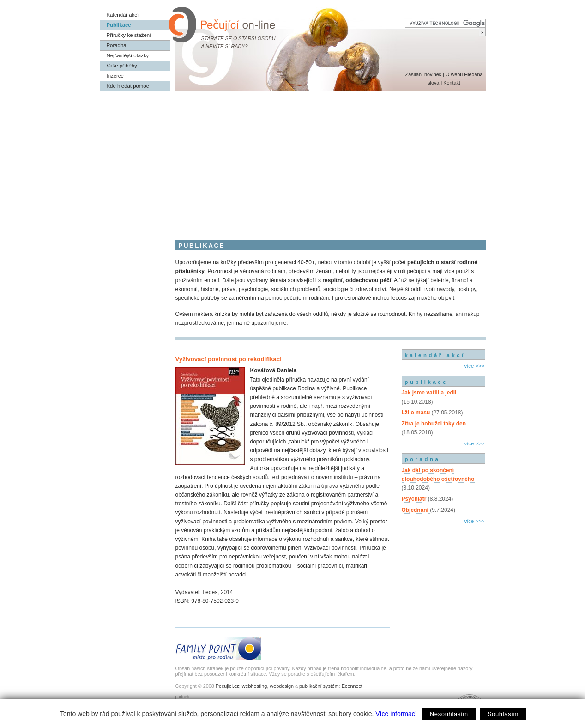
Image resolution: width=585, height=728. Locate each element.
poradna (423, 459)
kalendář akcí (435, 355)
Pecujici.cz (227, 686)
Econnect (352, 686)
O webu (454, 74)
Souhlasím (503, 714)
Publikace (119, 25)
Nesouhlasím (449, 714)
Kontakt (452, 83)
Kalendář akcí (123, 15)
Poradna (117, 45)
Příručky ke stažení (129, 35)
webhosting (255, 686)
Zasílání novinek (424, 74)
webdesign (282, 686)
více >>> (474, 366)
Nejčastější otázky (128, 55)
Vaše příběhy (122, 66)
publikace (427, 382)
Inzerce (115, 76)
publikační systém (319, 686)
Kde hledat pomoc (128, 86)
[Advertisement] (293, 161)
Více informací (396, 714)
